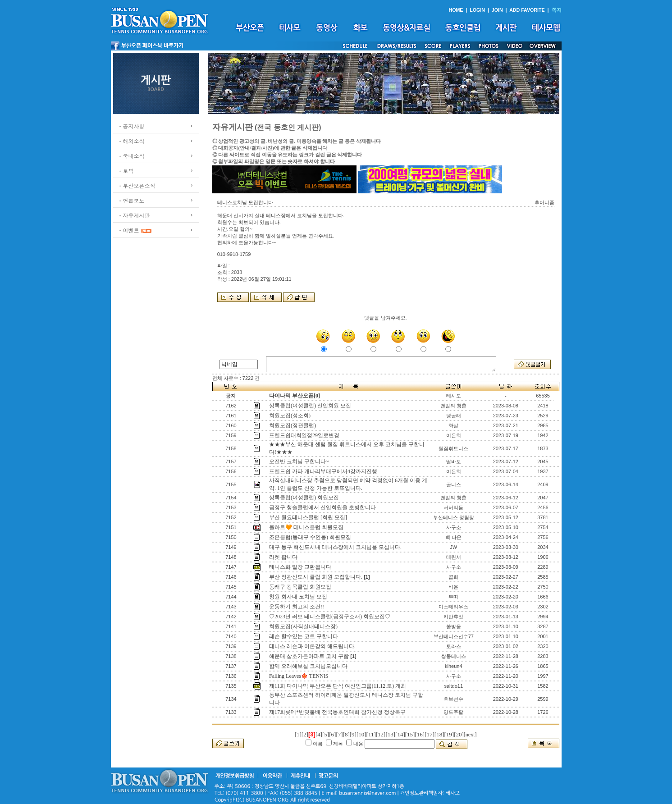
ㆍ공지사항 (131, 126)
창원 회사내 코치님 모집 (298, 597)
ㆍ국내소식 (131, 156)
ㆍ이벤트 (128, 230)
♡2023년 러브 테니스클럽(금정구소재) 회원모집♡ (330, 617)
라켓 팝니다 (283, 557)
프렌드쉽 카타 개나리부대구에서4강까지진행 (323, 471)
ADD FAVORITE (527, 10)
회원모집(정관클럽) (293, 425)
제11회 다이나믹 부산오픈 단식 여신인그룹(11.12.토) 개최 (338, 686)
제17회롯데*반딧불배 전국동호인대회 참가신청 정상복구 (337, 712)
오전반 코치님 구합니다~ (299, 461)
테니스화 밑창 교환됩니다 (300, 567)
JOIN (497, 10)
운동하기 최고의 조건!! (297, 607)
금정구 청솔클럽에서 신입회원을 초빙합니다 (322, 507)
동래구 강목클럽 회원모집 (300, 587)
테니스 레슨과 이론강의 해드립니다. (312, 646)
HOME (456, 10)
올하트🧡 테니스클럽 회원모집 (306, 527)
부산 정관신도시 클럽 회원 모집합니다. (316, 577)
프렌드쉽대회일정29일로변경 (304, 435)
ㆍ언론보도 (131, 200)
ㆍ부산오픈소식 (137, 185)
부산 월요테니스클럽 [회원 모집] (308, 517)
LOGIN (477, 10)
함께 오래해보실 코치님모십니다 (308, 666)
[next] (470, 735)
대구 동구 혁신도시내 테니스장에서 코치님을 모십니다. (335, 547)
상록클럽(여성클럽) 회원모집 (304, 498)
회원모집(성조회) (290, 416)
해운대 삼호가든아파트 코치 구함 (309, 656)
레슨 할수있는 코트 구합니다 (304, 636)
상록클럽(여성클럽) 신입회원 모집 (310, 406)
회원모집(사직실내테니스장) (303, 626)
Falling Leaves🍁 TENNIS (299, 676)
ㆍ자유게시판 (134, 215)
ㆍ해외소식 (131, 141)
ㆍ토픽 (126, 171)
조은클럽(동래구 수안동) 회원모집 (310, 537)
